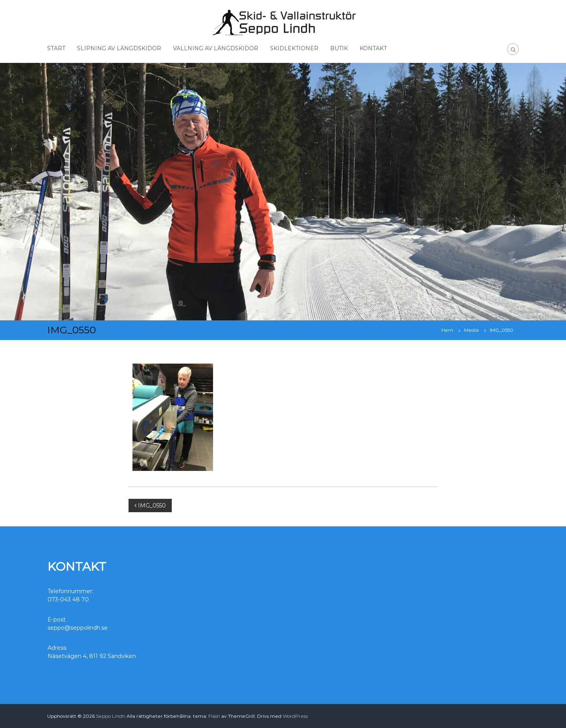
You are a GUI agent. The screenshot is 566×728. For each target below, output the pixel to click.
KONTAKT (373, 48)
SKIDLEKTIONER (294, 48)
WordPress (295, 716)
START (56, 48)
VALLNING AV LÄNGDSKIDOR (216, 48)
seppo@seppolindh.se (78, 628)
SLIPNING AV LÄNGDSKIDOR (119, 48)
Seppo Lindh (111, 716)
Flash (214, 716)
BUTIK (339, 48)
